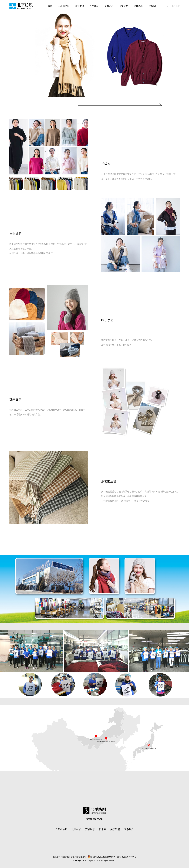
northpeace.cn (94, 819)
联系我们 (129, 829)
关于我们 (115, 829)
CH (169, 6)
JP (178, 6)
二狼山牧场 (61, 829)
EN (174, 6)
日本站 (103, 829)
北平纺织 (76, 829)
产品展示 (90, 829)
